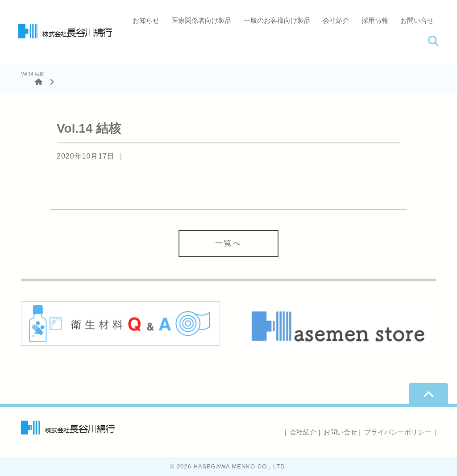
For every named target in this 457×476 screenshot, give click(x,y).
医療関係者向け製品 (201, 20)
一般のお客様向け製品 (277, 20)
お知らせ (146, 20)
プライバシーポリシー (398, 432)
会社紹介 (336, 20)
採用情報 (375, 20)
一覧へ (228, 243)
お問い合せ (417, 20)
